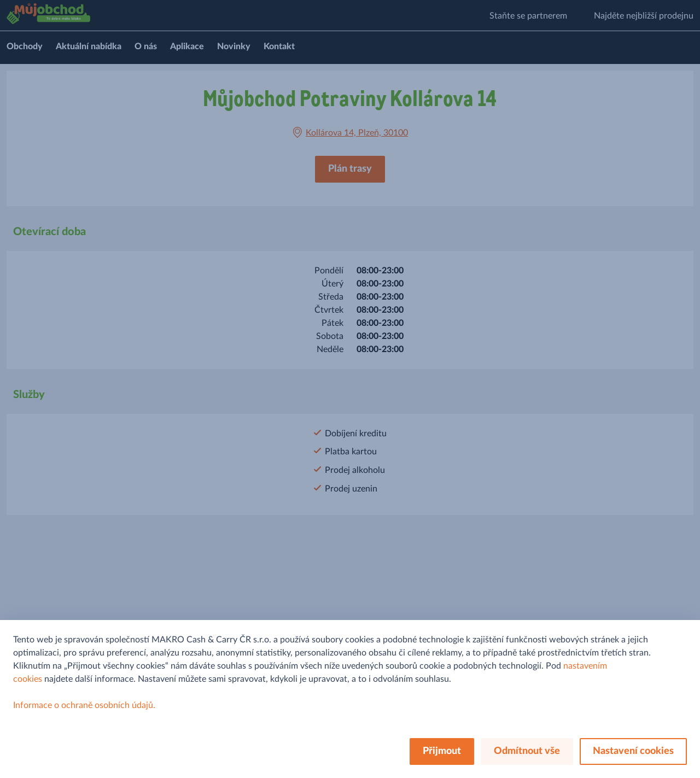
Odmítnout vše (527, 751)
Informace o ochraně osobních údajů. (84, 705)
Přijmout (442, 751)
